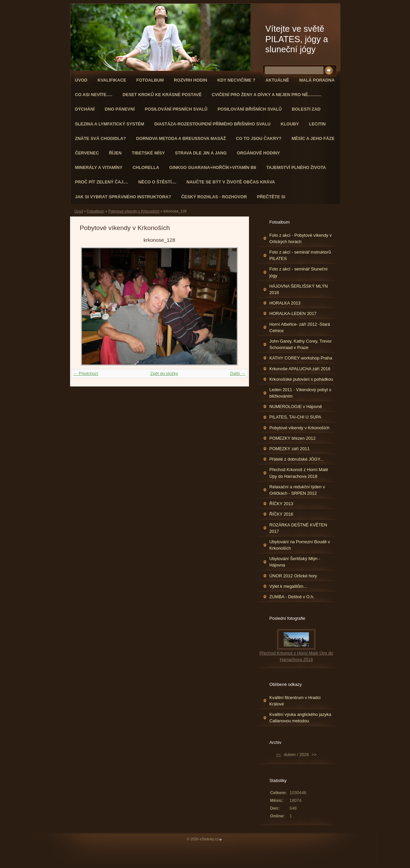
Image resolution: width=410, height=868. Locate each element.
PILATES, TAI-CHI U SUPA (295, 417)
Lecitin (317, 124)
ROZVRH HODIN (191, 80)
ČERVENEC (87, 153)
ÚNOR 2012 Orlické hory (293, 576)
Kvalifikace (112, 80)
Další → (238, 373)
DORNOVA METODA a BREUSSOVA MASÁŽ (181, 138)
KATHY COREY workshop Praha (301, 358)
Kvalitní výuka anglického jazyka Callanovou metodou (301, 718)
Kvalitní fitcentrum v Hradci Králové (295, 701)
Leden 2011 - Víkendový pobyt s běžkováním (301, 393)
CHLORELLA (146, 167)
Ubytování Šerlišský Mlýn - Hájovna (295, 562)
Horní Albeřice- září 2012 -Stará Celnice (300, 327)
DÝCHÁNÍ (85, 109)
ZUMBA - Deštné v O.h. (292, 597)
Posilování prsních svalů (176, 109)
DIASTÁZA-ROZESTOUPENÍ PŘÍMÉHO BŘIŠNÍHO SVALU (212, 124)
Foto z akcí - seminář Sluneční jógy (299, 272)
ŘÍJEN (115, 153)
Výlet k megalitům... (288, 586)
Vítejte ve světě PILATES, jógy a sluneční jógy (297, 39)
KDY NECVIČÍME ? (236, 80)
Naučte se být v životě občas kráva (231, 182)
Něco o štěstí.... (157, 182)
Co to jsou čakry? (259, 138)
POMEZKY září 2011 (290, 449)
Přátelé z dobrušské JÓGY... (297, 459)
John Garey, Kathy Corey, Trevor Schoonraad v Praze (301, 344)
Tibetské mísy (148, 153)
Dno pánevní (120, 109)
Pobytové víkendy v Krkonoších (134, 211)
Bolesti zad (306, 109)
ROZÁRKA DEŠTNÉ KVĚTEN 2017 (298, 528)
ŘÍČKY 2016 (281, 514)
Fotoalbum (150, 80)
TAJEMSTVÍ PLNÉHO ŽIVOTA (296, 167)
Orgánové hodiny (258, 153)
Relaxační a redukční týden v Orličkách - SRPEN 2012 (297, 490)
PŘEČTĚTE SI (271, 197)
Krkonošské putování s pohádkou (301, 379)
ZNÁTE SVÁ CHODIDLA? (101, 138)
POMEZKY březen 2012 (293, 438)
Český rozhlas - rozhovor (214, 197)
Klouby (290, 124)
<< (278, 755)
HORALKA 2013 (285, 303)
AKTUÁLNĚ (277, 80)
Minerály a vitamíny (99, 167)
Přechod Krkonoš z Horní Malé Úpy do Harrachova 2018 (299, 473)
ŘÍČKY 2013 (281, 504)
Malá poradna (317, 80)
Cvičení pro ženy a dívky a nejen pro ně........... (267, 95)
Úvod (81, 80)
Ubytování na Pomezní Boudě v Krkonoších (300, 545)
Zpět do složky (164, 373)
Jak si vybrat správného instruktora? (123, 197)
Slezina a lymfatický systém (110, 124)
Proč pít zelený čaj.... (102, 182)
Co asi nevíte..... (94, 95)
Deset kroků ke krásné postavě (162, 95)
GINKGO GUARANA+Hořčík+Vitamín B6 (213, 167)
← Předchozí (86, 373)
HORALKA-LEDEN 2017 (293, 313)
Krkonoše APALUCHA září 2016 (300, 369)
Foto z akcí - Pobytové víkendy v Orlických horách (301, 238)
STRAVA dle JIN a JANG (201, 153)
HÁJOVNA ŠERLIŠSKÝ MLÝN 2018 (299, 289)
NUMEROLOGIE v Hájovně (296, 407)
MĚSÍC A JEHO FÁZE (313, 138)
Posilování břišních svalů (250, 109)
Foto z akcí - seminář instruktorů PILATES (300, 255)
